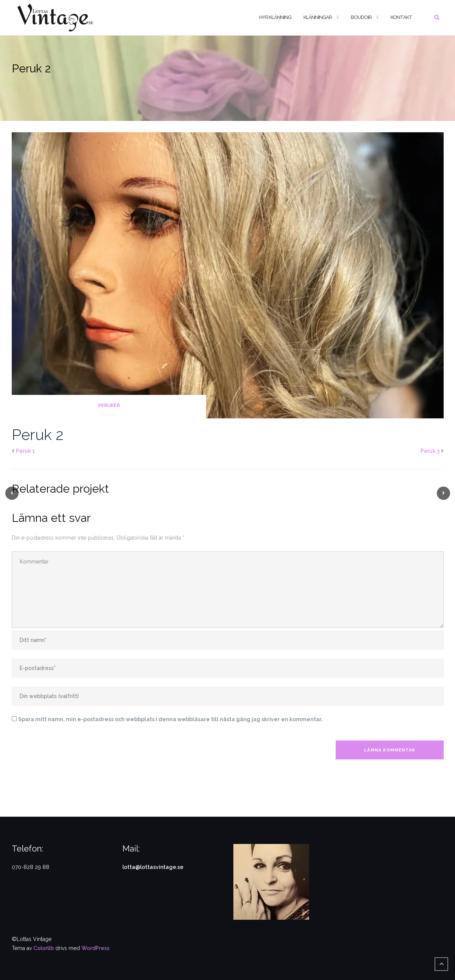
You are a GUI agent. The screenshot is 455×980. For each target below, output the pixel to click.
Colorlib (44, 948)
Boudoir (361, 17)
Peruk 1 (25, 451)
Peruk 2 (38, 434)
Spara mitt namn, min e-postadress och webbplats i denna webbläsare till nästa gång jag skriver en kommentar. (170, 719)
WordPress (95, 948)
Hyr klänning (275, 17)
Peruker (109, 405)
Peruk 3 (430, 451)
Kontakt (401, 17)
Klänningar (318, 17)
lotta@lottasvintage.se (153, 867)
